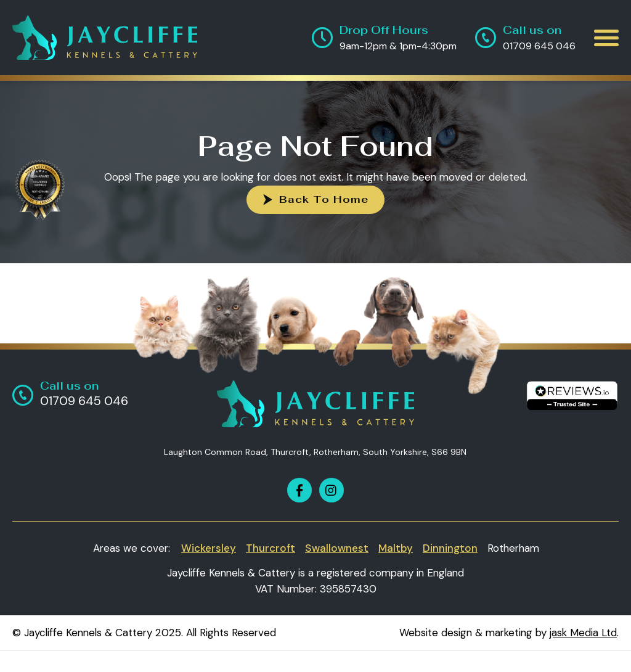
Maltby (396, 548)
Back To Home (324, 199)
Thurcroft (271, 548)
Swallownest (337, 548)
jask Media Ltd (583, 633)
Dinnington (450, 548)
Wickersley (209, 548)
